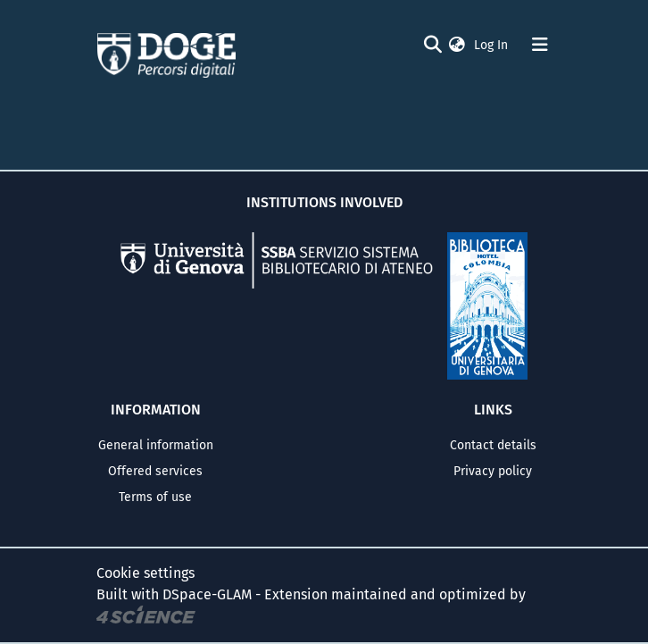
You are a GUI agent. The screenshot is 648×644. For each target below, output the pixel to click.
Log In (493, 45)
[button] (457, 45)
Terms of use (155, 497)
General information (156, 445)
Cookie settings (145, 573)
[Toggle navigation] (540, 45)
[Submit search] (432, 45)
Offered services (155, 471)
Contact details (493, 445)
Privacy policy (493, 471)
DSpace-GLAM (207, 594)
